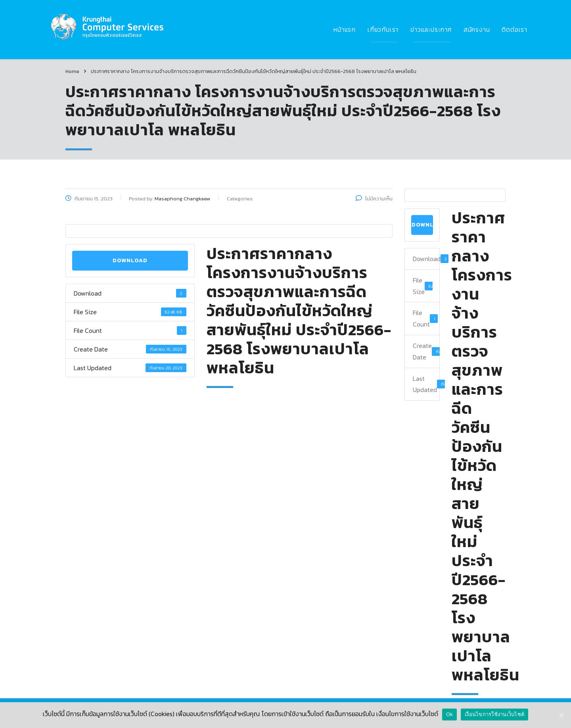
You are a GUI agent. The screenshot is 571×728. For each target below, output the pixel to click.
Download (130, 260)
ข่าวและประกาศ (431, 29)
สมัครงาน (477, 29)
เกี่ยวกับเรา (383, 29)
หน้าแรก (345, 29)
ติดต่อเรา (514, 29)
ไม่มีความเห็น (374, 199)
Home (72, 71)
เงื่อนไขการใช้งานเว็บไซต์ (494, 714)
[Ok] (561, 715)
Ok (449, 714)
